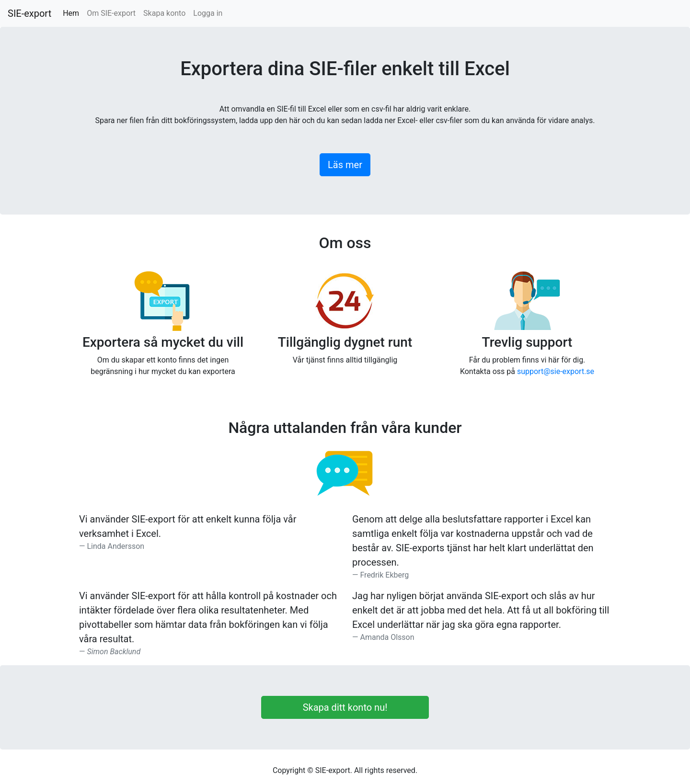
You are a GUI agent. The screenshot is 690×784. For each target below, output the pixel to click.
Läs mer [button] (345, 165)
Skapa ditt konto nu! (345, 707)
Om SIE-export (111, 13)
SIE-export (29, 13)
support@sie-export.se (556, 371)
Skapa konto (164, 13)
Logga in (208, 13)
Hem (73, 13)
